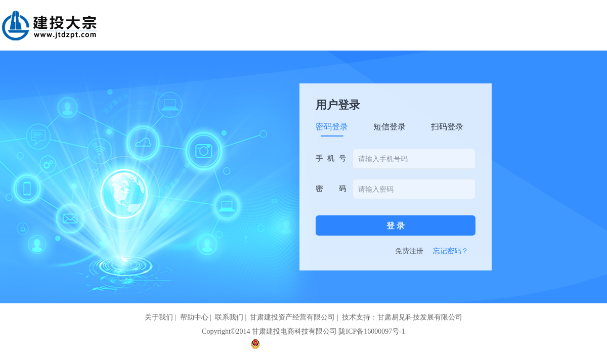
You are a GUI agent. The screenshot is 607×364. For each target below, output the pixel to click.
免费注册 (409, 251)
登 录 (396, 226)
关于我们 (159, 317)
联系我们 (229, 317)
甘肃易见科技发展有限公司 (420, 317)
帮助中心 (194, 317)
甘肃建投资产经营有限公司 (292, 317)
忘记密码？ (451, 251)
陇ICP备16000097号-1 (372, 331)
